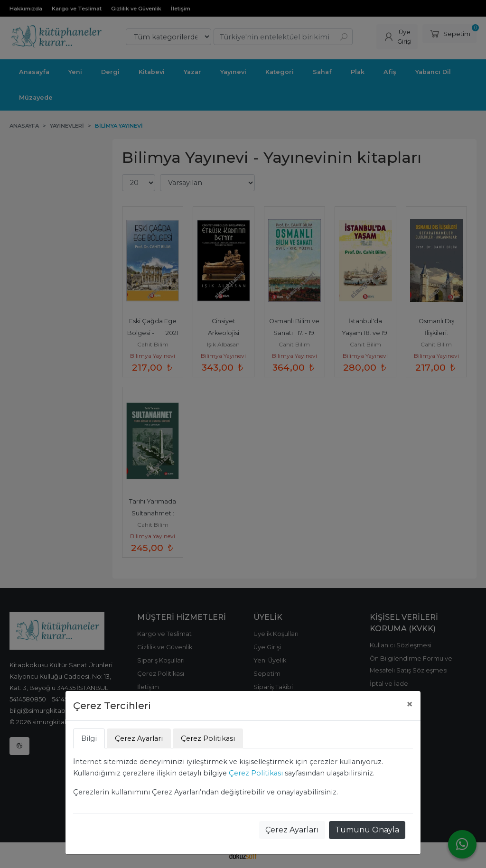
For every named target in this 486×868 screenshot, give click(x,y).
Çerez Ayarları (292, 830)
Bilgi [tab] (89, 738)
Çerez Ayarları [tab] (139, 738)
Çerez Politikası (256, 773)
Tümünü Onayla (367, 830)
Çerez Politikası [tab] (208, 738)
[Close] (410, 704)
